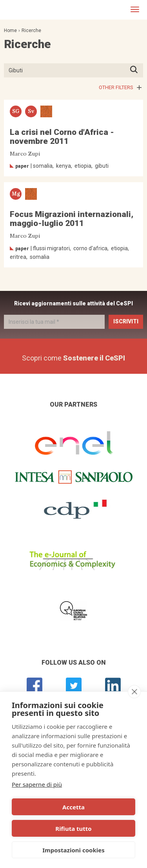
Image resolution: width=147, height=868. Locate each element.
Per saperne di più (37, 784)
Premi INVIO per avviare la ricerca (136, 70)
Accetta (73, 807)
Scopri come (73, 358)
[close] (134, 692)
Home (10, 30)
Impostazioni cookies (73, 850)
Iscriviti (126, 321)
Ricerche (31, 30)
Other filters (116, 87)
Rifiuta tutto (73, 829)
